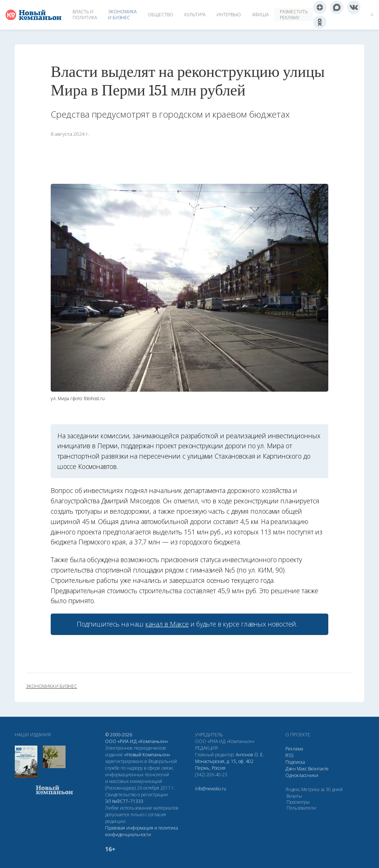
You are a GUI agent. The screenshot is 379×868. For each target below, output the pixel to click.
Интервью (229, 15)
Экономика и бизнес (122, 15)
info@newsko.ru (211, 789)
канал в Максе (167, 624)
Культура (195, 15)
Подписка (295, 762)
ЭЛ (124, 801)
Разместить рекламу (294, 15)
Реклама (294, 749)
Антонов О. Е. (250, 755)
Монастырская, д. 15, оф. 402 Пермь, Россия (224, 765)
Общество (160, 15)
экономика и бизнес (51, 686)
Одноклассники (302, 775)
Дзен (291, 769)
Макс (302, 769)
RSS (289, 755)
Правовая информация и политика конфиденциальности (142, 831)
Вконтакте (318, 769)
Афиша (260, 15)
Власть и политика (85, 15)
